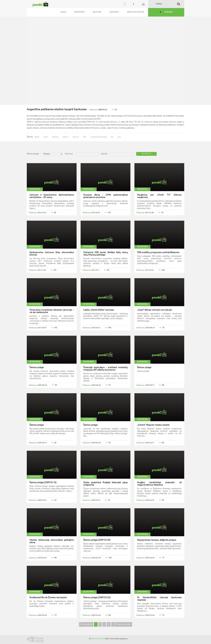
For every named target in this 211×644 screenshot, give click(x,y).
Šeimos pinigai (37, 368)
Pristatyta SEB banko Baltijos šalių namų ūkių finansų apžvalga (105, 254)
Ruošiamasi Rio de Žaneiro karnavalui (48, 598)
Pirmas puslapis (86, 624)
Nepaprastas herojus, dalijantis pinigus (157, 540)
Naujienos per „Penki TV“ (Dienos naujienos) (159, 196)
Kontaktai (114, 12)
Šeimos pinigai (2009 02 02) (97, 598)
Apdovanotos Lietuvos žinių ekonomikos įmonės (52, 254)
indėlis (46, 137)
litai (112, 137)
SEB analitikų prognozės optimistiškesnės (158, 253)
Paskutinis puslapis (124, 624)
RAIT (85, 137)
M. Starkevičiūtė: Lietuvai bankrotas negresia (159, 599)
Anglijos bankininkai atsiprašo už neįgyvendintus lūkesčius (159, 484)
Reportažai (79, 12)
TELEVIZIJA (168, 12)
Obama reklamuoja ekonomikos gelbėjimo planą (52, 541)
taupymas (76, 137)
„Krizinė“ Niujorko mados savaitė (153, 425)
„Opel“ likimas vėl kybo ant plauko (155, 310)
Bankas (37, 137)
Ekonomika (35, 189)
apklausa (66, 137)
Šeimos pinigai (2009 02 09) (97, 540)
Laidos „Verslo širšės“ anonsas (99, 310)
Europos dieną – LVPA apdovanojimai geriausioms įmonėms (105, 196)
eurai (119, 137)
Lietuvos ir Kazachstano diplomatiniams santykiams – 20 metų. (52, 196)
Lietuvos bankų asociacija (99, 137)
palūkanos (55, 137)
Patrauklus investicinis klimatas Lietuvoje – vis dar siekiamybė (52, 311)
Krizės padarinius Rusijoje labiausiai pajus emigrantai (105, 484)
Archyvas (97, 12)
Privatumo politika (136, 12)
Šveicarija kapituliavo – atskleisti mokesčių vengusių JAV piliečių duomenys (105, 369)
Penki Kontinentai (98, 639)
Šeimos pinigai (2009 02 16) (43, 483)
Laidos (63, 12)
